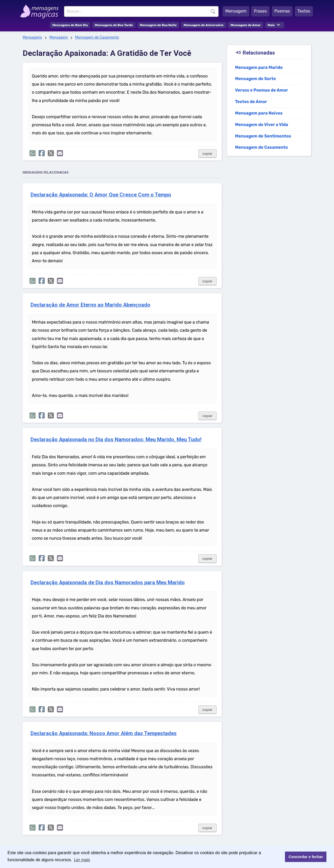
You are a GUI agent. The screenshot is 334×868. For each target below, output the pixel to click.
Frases (260, 11)
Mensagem (236, 11)
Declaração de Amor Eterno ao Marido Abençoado (90, 305)
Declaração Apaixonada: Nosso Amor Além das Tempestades (104, 733)
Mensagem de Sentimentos (263, 136)
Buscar (213, 11)
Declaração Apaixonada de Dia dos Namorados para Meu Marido (108, 583)
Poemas (282, 11)
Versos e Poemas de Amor (262, 90)
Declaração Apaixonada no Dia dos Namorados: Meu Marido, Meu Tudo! (116, 440)
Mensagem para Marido (259, 67)
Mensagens (32, 37)
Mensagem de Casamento (97, 37)
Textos (304, 11)
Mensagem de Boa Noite (158, 25)
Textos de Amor (251, 102)
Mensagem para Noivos (259, 113)
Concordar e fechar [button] (306, 857)
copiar (208, 154)
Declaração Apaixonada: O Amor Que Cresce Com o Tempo (101, 195)
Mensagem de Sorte (256, 79)
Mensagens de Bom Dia (70, 25)
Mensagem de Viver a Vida (262, 125)
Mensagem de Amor (246, 25)
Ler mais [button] (82, 860)
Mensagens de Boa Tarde (114, 25)
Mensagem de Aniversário (204, 25)
